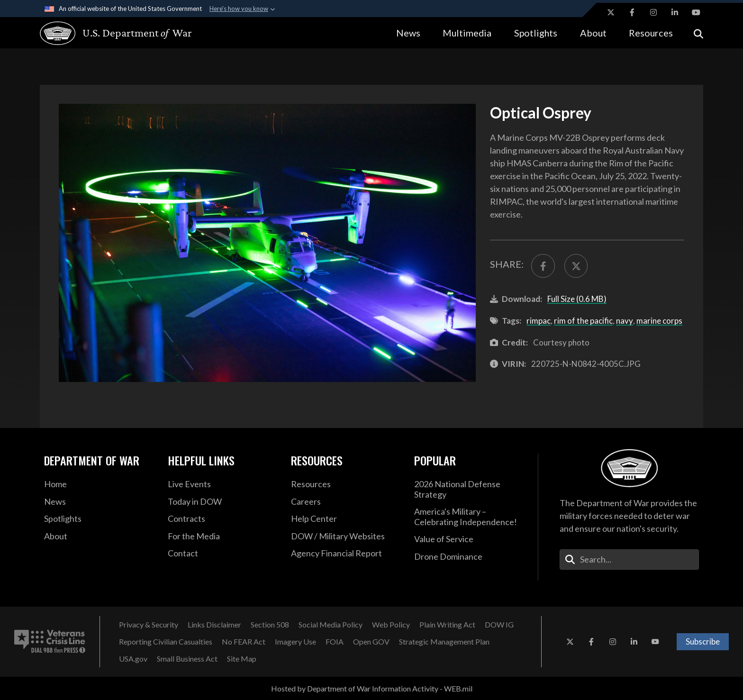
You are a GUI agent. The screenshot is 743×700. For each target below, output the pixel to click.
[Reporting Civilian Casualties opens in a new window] (166, 642)
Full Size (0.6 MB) (577, 299)
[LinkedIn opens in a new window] (675, 12)
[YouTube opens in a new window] (696, 12)
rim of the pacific (583, 321)
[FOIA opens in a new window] (335, 642)
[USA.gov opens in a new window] (133, 659)
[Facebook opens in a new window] (632, 12)
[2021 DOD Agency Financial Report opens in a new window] (345, 554)
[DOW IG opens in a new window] (499, 625)
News (408, 33)
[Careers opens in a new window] (345, 502)
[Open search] (698, 33)
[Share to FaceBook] (543, 266)
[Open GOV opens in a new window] (371, 642)
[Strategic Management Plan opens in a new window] (444, 642)
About (593, 33)
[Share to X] (576, 266)
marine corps (659, 321)
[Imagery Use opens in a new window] (295, 642)
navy (625, 321)
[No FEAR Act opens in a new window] (244, 642)
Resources (651, 33)
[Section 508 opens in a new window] (270, 625)
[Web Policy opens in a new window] (391, 625)
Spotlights (536, 33)
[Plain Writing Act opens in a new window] (447, 625)
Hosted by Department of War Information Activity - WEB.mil (372, 688)
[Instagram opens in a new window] (653, 12)
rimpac (539, 321)
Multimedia (467, 33)
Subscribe (703, 641)
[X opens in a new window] (611, 12)
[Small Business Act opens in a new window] (187, 659)
